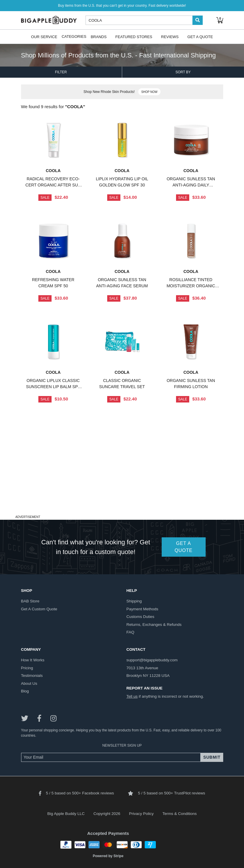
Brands (99, 36)
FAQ (130, 632)
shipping (134, 601)
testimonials (32, 676)
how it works (33, 660)
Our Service (44, 36)
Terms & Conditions (180, 814)
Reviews (170, 36)
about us (29, 683)
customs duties (140, 617)
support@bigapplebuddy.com (152, 660)
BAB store (30, 601)
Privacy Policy (141, 814)
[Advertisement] (122, 472)
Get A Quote (200, 36)
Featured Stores (134, 36)
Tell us (132, 696)
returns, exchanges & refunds (154, 625)
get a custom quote (39, 609)
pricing (27, 668)
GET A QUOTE (184, 547)
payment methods (143, 609)
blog (25, 691)
